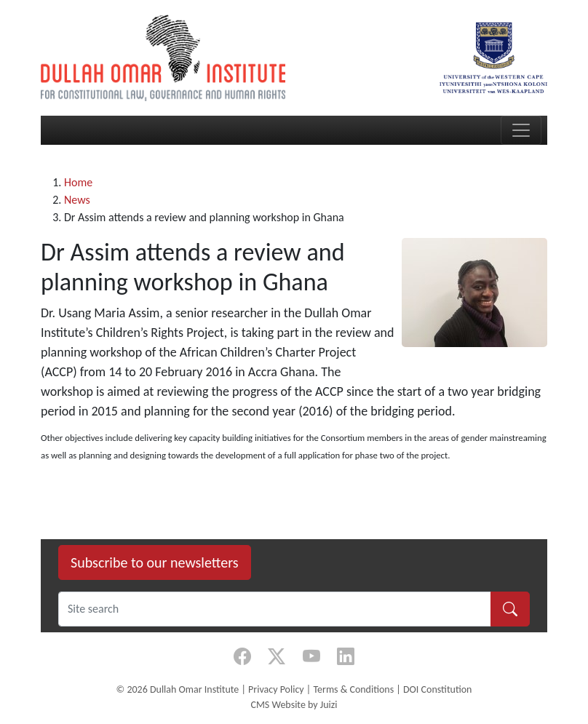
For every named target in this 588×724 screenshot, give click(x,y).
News (77, 200)
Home (78, 182)
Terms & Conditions (353, 689)
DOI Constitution (437, 689)
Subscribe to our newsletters (155, 562)
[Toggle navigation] (521, 130)
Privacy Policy (276, 689)
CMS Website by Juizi (294, 705)
